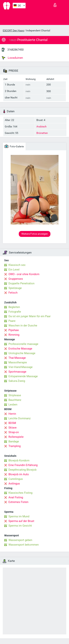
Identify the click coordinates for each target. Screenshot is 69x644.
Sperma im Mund (19, 516)
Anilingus (14, 484)
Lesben (13, 405)
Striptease (15, 395)
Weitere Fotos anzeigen (35, 234)
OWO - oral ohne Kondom (24, 274)
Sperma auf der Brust (21, 521)
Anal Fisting (16, 497)
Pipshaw (14, 330)
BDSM (12, 423)
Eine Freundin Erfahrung (23, 465)
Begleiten (14, 307)
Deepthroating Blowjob (22, 470)
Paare (12, 321)
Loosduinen (12, 58)
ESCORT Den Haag (13, 30)
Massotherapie (18, 362)
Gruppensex (16, 279)
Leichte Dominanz (20, 418)
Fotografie (15, 312)
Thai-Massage (17, 358)
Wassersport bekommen (24, 545)
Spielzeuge (15, 288)
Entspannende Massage (23, 376)
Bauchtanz (15, 400)
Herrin (12, 414)
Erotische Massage (20, 349)
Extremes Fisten (18, 502)
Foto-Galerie (14, 146)
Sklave (13, 428)
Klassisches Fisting (20, 493)
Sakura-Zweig (17, 381)
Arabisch (41, 126)
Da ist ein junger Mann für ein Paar (30, 316)
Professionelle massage (23, 344)
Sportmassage (17, 372)
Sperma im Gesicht (20, 526)
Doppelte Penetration (21, 283)
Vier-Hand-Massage (21, 367)
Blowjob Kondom (19, 460)
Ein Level (14, 270)
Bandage (14, 441)
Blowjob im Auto (19, 474)
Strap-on (14, 432)
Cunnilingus (16, 479)
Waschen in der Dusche (23, 326)
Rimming (14, 335)
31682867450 (15, 50)
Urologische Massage (22, 353)
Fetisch (13, 293)
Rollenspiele (16, 437)
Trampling (15, 446)
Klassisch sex (17, 265)
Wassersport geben (20, 540)
